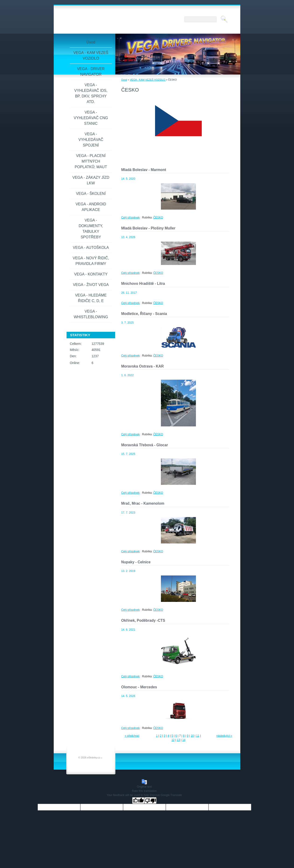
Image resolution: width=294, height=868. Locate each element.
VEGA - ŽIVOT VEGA (91, 285)
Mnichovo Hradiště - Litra (143, 284)
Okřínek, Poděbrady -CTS (143, 620)
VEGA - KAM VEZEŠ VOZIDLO (148, 80)
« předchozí (132, 736)
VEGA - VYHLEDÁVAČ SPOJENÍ (91, 140)
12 (173, 740)
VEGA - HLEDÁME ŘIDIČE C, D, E (91, 298)
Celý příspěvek (130, 218)
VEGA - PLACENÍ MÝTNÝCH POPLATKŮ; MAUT (91, 161)
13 (178, 740)
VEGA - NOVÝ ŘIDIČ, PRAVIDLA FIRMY (91, 261)
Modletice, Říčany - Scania (144, 314)
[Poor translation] (150, 800)
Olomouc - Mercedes (139, 687)
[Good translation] (138, 800)
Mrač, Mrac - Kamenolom (143, 503)
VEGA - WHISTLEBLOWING (91, 314)
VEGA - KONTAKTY (91, 274)
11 (198, 736)
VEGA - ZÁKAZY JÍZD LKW (91, 180)
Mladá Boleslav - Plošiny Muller (148, 228)
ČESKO (158, 218)
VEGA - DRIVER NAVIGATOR (91, 72)
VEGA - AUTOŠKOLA (91, 248)
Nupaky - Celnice (136, 562)
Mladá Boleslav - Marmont (144, 170)
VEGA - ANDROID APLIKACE (91, 207)
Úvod (124, 80)
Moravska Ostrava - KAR (142, 366)
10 (192, 736)
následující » (224, 736)
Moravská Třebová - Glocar (145, 445)
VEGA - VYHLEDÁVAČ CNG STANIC (91, 118)
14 (184, 740)
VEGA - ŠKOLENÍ (91, 194)
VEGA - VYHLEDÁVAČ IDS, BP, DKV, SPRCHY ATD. (91, 93)
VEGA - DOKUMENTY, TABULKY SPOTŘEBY (91, 229)
